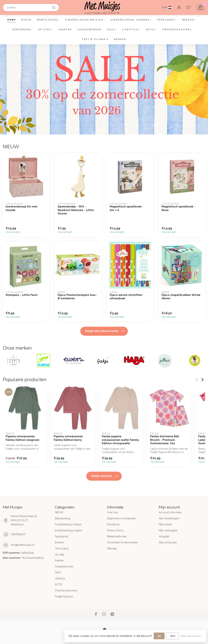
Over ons (112, 512)
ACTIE (150, 30)
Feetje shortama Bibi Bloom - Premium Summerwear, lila (165, 440)
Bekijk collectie (104, 476)
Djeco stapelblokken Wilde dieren (181, 297)
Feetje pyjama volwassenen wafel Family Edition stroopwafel (120, 440)
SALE (111, 30)
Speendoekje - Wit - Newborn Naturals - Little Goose (76, 210)
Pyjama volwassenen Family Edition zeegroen (22, 438)
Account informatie (170, 512)
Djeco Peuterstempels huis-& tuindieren (77, 297)
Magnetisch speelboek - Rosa (178, 208)
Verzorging (21, 30)
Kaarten (65, 30)
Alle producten (168, 542)
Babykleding (47, 20)
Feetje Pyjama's (95, 39)
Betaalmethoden (117, 536)
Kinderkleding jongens (130, 20)
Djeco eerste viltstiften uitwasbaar (126, 297)
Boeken (188, 20)
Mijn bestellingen (169, 518)
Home (12, 20)
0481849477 (18, 534)
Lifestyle (130, 30)
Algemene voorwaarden (122, 518)
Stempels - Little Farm (22, 295)
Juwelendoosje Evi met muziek (22, 208)
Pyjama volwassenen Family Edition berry (68, 438)
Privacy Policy (115, 530)
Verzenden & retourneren (122, 542)
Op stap (45, 30)
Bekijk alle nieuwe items (105, 331)
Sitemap (112, 548)
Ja (159, 636)
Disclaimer (113, 524)
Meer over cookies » (192, 636)
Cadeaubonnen (89, 30)
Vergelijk (164, 536)
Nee (173, 636)
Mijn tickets (165, 524)
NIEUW (26, 20)
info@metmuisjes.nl (22, 545)
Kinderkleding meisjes (84, 20)
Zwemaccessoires (177, 30)
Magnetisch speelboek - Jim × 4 (127, 208)
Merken (120, 39)
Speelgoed (166, 20)
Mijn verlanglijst (168, 530)
